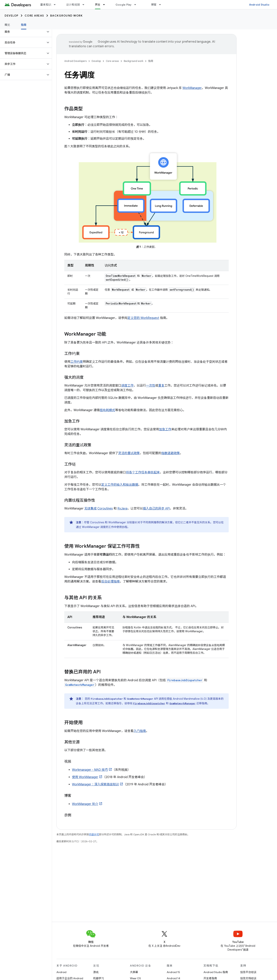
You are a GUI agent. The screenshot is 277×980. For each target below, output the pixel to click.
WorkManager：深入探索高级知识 (95, 784)
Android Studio (259, 5)
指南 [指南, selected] (24, 25)
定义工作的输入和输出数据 (120, 485)
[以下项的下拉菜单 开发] (106, 5)
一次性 (151, 386)
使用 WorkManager (85, 777)
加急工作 (165, 429)
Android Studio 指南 (216, 972)
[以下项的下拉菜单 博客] (162, 5)
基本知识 (46, 5)
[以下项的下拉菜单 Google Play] (137, 5)
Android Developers (75, 61)
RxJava (122, 509)
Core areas (34, 16)
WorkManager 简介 (85, 804)
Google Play (124, 5)
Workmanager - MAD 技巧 (90, 770)
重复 (161, 386)
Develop (12, 16)
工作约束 (77, 362)
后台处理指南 (110, 582)
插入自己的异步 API (156, 509)
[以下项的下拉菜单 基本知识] (56, 5)
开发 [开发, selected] (98, 5)
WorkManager (192, 88)
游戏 (96, 972)
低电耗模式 (107, 410)
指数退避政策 (171, 453)
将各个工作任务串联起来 (143, 472)
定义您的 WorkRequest (143, 318)
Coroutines (105, 509)
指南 (151, 61)
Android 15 (173, 972)
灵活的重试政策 (129, 453)
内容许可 (94, 834)
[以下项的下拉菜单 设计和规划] (85, 5)
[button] (23, 32)
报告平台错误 (248, 972)
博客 (154, 5)
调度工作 (127, 386)
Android (61, 972)
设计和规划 (73, 5)
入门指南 (140, 731)
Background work (67, 16)
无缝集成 (90, 509)
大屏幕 (134, 972)
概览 (7, 25)
